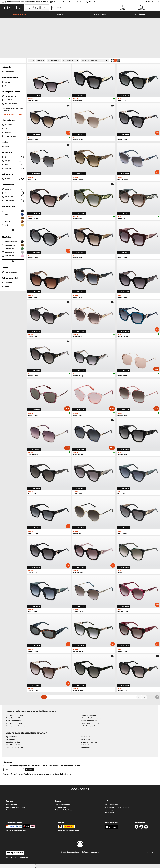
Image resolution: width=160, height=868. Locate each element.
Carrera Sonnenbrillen (14, 723)
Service (58, 801)
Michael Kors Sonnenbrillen (92, 718)
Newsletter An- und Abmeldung (117, 807)
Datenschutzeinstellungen (15, 807)
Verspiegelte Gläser (10, 272)
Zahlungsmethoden (63, 805)
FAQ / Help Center (112, 805)
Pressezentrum (11, 805)
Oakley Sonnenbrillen (14, 718)
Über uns (9, 801)
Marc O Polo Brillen (13, 745)
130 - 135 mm (9, 96)
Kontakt (8, 810)
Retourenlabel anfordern (64, 810)
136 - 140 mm (10, 100)
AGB (7, 857)
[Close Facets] (13, 60)
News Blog (109, 810)
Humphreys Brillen (13, 742)
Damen (6, 82)
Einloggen (123, 10)
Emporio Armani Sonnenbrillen (17, 726)
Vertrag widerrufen (15, 853)
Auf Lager (7, 132)
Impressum (25, 857)
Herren (6, 86)
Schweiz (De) (149, 2)
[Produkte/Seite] (71, 60)
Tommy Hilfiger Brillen (89, 742)
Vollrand (13, 179)
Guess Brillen (85, 737)
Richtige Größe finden (13, 114)
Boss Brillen (85, 745)
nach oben (150, 852)
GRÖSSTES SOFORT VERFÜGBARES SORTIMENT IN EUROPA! (27, 2)
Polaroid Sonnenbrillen (90, 715)
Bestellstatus (110, 813)
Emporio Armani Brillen (14, 747)
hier (69, 774)
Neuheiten (7, 125)
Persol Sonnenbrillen (13, 721)
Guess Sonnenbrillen (89, 721)
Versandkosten (61, 807)
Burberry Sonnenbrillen (90, 723)
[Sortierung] (95, 60)
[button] (12, 8)
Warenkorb (141, 10)
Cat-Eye (13, 161)
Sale (5, 129)
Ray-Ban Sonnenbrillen (14, 715)
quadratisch (13, 197)
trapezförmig (13, 201)
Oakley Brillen (11, 739)
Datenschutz (15, 857)
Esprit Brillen (85, 747)
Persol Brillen (85, 739)
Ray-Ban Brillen (11, 737)
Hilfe (107, 801)
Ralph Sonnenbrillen (89, 726)
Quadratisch (13, 157)
